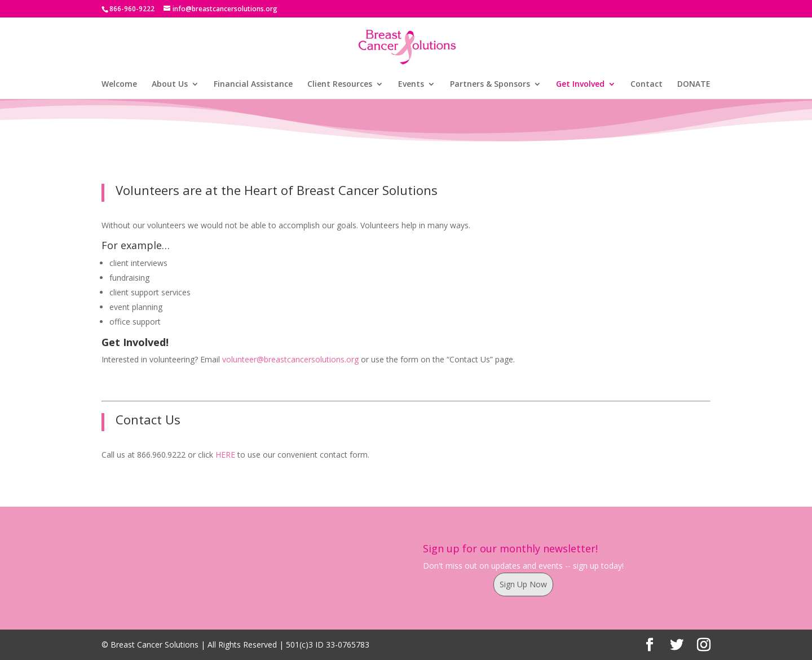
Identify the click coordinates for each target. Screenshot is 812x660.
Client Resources (340, 85)
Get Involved (580, 85)
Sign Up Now (523, 584)
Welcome (119, 85)
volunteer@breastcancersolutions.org (290, 359)
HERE (225, 455)
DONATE (694, 85)
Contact (646, 85)
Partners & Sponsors (490, 85)
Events (411, 85)
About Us (170, 85)
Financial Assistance (253, 85)
